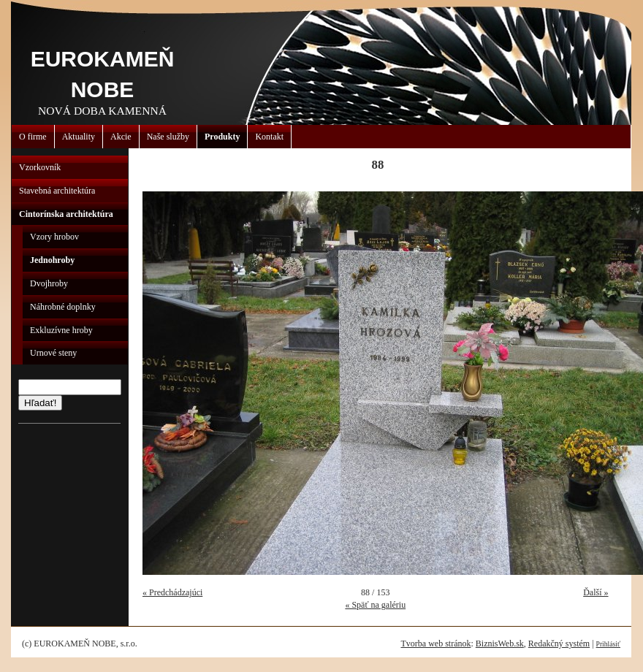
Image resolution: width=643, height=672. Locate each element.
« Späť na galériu (375, 605)
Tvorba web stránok (435, 644)
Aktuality (79, 137)
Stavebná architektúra (57, 191)
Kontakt (269, 137)
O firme (33, 137)
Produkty (222, 137)
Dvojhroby (49, 283)
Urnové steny (53, 353)
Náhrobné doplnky (63, 307)
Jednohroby (52, 260)
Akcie (121, 137)
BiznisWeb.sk (500, 644)
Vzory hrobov (54, 237)
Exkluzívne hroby (61, 330)
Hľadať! (40, 403)
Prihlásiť (608, 644)
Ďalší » (596, 592)
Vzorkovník (40, 167)
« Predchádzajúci (172, 592)
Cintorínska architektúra (66, 214)
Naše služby (168, 137)
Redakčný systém (559, 644)
